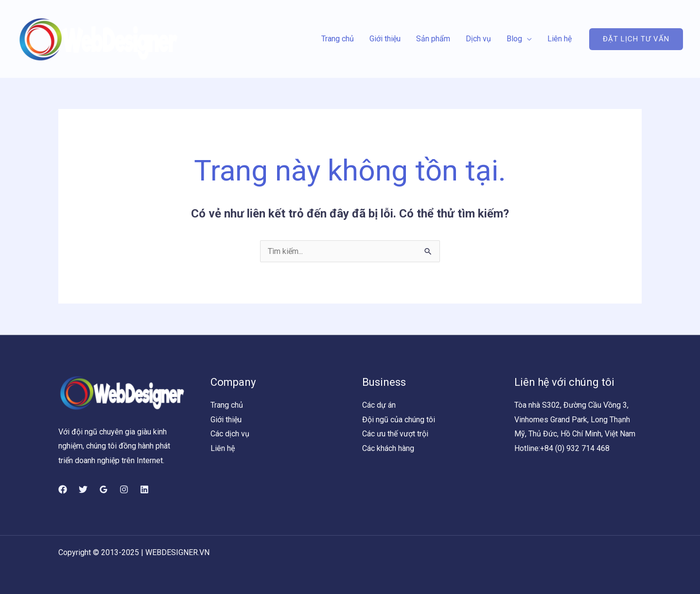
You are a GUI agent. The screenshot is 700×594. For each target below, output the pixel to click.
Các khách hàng (388, 448)
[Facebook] (63, 489)
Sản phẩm (433, 39)
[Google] (104, 489)
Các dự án (379, 405)
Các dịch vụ (230, 434)
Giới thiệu (385, 39)
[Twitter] (83, 489)
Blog (514, 39)
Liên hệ (560, 39)
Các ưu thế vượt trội (395, 434)
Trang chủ (338, 39)
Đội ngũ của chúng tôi (399, 420)
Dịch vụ (478, 39)
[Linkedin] (144, 489)
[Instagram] (124, 489)
